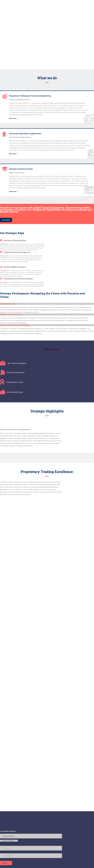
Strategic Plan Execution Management (15, 325)
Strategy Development (9, 304)
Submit (5, 863)
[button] (47, 304)
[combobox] (9, 841)
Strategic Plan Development (11, 314)
